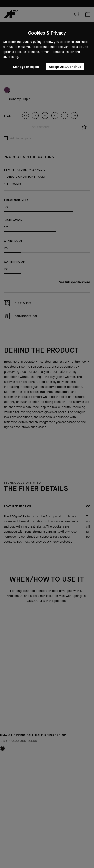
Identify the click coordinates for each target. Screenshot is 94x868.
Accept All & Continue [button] (65, 67)
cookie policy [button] (32, 42)
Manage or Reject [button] (26, 67)
